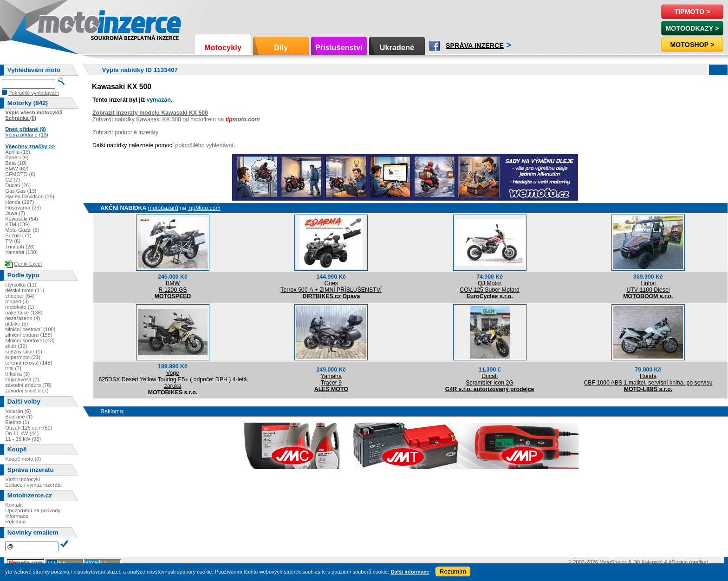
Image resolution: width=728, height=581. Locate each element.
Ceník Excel (28, 264)
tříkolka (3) (17, 374)
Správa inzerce (475, 46)
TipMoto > (692, 12)
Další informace (410, 572)
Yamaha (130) (21, 252)
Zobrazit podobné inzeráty (125, 132)
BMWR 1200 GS (173, 287)
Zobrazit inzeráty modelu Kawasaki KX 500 (150, 113)
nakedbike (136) (24, 313)
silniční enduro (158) (29, 335)
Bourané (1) (19, 417)
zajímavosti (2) (22, 379)
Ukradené (397, 48)
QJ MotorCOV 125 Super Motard (490, 287)
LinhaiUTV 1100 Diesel (648, 287)
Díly (281, 48)
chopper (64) (20, 296)
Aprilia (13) (18, 152)
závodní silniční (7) (27, 391)
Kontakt (14, 505)
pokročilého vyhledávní (205, 145)
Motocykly (223, 48)
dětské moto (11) (25, 290)
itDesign (678, 562)
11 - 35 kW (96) (23, 439)
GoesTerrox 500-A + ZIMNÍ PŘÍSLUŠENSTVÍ (331, 287)
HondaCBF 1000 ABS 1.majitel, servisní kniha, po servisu (648, 379)
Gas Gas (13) (21, 191)
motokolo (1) (19, 307)
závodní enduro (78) (28, 385)
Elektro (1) (17, 422)
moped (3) (17, 301)
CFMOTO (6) (20, 174)
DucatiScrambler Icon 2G (490, 379)
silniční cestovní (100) (30, 329)
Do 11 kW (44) (22, 433)
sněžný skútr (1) (24, 352)
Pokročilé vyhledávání (34, 93)
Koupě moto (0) (23, 459)
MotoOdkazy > (692, 28)
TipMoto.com (204, 208)
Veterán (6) (18, 411)
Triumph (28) (20, 247)
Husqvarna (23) (23, 208)
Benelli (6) (17, 157)
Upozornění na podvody (33, 510)
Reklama (15, 522)
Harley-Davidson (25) (30, 196)
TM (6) (13, 241)
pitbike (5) (16, 324)
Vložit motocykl (23, 479)
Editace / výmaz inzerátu (33, 485)
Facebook (435, 46)
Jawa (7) (15, 213)
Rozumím (453, 571)
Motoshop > (692, 45)
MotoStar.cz (613, 562)
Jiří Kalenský (648, 562)
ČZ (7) (13, 180)
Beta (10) (16, 163)
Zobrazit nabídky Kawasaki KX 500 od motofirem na (176, 119)
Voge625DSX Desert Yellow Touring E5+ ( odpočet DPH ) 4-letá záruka (172, 379)
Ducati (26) (18, 185)
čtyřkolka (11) (21, 285)
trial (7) (13, 368)
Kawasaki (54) (22, 219)
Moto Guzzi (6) (22, 230)
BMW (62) (17, 169)
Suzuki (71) (18, 235)
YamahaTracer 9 (331, 379)
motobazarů (163, 208)
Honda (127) (19, 202)
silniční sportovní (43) (30, 340)
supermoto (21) (23, 357)
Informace (17, 516)
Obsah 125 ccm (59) (29, 428)
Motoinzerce (58, 23)
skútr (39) (16, 346)
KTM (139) (17, 224)
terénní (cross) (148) (29, 363)
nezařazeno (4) (23, 318)
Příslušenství (339, 48)
